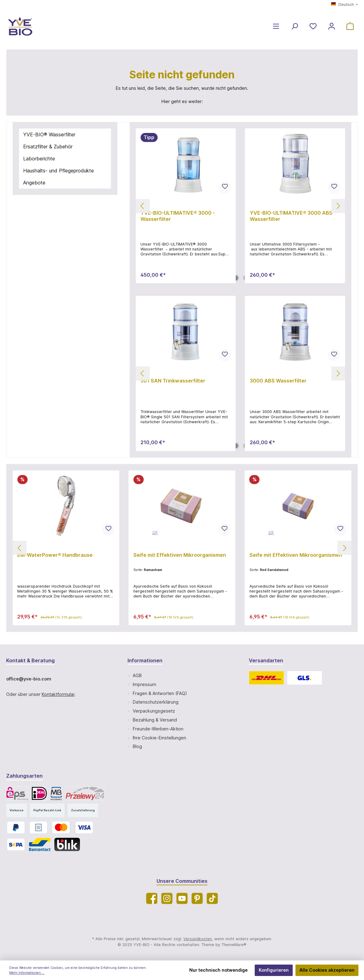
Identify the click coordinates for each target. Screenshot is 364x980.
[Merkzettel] (313, 26)
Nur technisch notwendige (218, 970)
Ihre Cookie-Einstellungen (159, 738)
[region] (241, 206)
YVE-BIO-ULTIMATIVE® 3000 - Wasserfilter (178, 216)
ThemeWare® (234, 945)
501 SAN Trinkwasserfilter (173, 381)
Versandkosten (198, 939)
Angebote (34, 183)
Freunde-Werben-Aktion (158, 729)
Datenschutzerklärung (156, 702)
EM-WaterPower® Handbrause (55, 555)
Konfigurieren (274, 970)
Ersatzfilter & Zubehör (48, 147)
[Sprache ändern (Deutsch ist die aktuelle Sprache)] (344, 5)
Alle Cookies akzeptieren (327, 970)
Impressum (144, 684)
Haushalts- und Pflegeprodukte (59, 171)
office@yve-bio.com (29, 679)
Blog (137, 746)
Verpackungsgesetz (154, 711)
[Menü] (276, 26)
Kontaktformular (58, 694)
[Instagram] (167, 898)
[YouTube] (182, 898)
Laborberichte (39, 159)
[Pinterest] (197, 898)
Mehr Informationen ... (27, 973)
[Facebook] (152, 898)
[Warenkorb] (350, 26)
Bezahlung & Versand (155, 720)
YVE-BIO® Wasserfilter (49, 134)
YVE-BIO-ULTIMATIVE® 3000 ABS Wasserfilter (291, 216)
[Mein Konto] (332, 26)
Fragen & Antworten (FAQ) (160, 693)
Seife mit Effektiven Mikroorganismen (180, 555)
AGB (137, 675)
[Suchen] (295, 26)
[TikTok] (212, 898)
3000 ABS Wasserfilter (278, 381)
